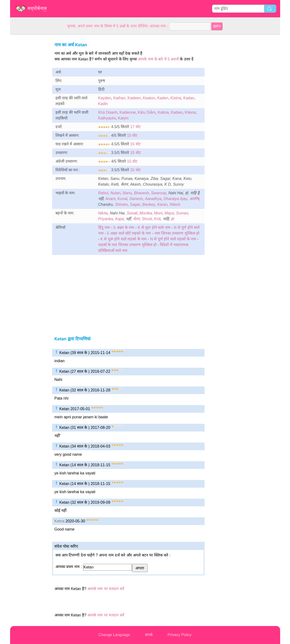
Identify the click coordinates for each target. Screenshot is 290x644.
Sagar (135, 204)
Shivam (121, 204)
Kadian (177, 112)
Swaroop (159, 193)
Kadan (189, 98)
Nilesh (175, 204)
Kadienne (128, 112)
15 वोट (132, 135)
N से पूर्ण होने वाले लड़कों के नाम (173, 239)
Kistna (176, 98)
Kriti (157, 219)
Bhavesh (141, 193)
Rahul (103, 193)
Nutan (115, 193)
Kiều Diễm (147, 112)
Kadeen (134, 98)
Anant (110, 199)
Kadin (103, 104)
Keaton (149, 98)
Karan (162, 204)
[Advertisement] (29, 106)
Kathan (119, 98)
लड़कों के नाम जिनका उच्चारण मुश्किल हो (127, 245)
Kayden (105, 98)
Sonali (132, 213)
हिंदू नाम (104, 227)
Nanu (127, 193)
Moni (158, 213)
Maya (169, 213)
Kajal (120, 219)
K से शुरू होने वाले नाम (154, 227)
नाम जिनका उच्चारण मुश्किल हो (177, 233)
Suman (182, 213)
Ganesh (136, 199)
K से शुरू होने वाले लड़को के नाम (124, 239)
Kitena (190, 112)
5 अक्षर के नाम (124, 227)
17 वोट (135, 127)
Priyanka (106, 219)
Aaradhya (153, 199)
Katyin (123, 118)
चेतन (136, 219)
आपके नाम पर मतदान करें (106, 589)
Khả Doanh (108, 112)
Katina (163, 112)
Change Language (114, 635)
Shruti (147, 219)
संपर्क (149, 635)
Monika (146, 213)
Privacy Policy (180, 635)
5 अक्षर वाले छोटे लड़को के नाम (130, 233)
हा (172, 219)
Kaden (163, 98)
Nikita (103, 213)
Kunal (122, 199)
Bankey (149, 204)
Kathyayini (107, 118)
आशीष (194, 199)
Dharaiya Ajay (175, 199)
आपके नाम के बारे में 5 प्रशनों (158, 59)
